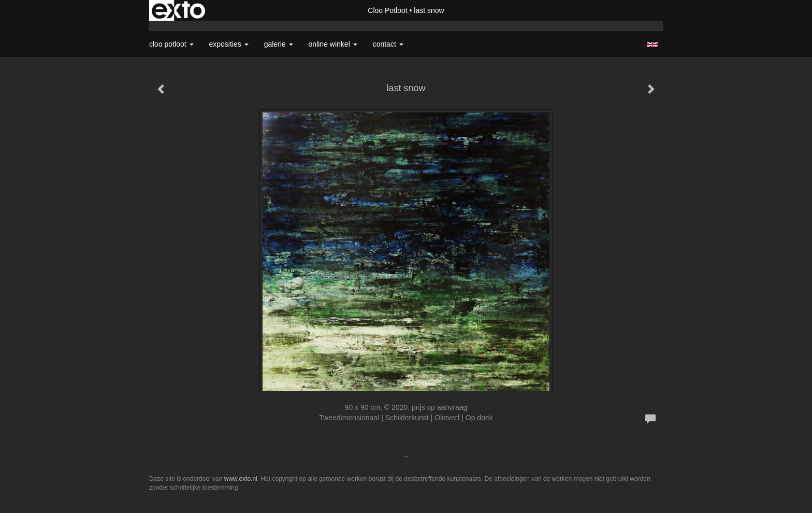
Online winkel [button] (333, 44)
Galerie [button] (279, 44)
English (652, 45)
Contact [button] (388, 44)
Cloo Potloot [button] (171, 44)
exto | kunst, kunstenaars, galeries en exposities (178, 10)
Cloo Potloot (387, 10)
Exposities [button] (229, 44)
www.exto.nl (241, 479)
